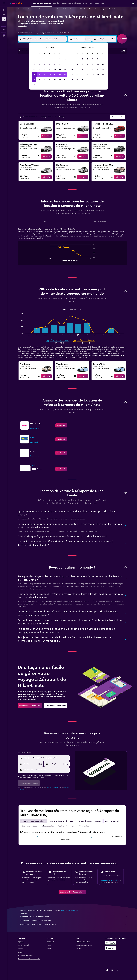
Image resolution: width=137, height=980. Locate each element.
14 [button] (55, 69)
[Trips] (4, 30)
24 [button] (34, 80)
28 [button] (55, 80)
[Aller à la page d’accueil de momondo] (15, 3)
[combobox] (26, 33)
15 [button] (60, 69)
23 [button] (65, 74)
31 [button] (34, 85)
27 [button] (50, 80)
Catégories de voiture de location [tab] (62, 821)
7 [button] (55, 64)
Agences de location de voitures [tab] (34, 821)
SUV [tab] (81, 310)
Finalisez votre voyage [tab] (66, 826)
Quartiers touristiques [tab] (30, 826)
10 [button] (34, 69)
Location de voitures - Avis (30, 840)
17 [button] (34, 74)
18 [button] (39, 74)
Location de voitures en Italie (34, 9)
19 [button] (44, 74)
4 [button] (39, 64)
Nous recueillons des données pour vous (73, 921)
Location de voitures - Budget (83, 837)
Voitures (20, 9)
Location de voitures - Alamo (31, 837)
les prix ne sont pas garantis (69, 911)
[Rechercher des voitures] (4, 19)
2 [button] (65, 59)
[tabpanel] (72, 249)
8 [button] (60, 64)
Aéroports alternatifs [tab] (113, 821)
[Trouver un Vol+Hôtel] (4, 23)
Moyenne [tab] (73, 310)
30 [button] (65, 80)
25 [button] (39, 80)
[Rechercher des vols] (4, 10)
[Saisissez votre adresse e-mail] (46, 770)
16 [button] (65, 69)
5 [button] (44, 64)
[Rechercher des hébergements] (4, 14)
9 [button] (65, 64)
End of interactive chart (49, 259)
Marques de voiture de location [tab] (90, 821)
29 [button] (60, 80)
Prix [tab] (45, 222)
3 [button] (34, 64)
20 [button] (50, 74)
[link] (46, 136)
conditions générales (52, 787)
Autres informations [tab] (100, 222)
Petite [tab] (64, 310)
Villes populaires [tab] (48, 826)
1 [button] (60, 59)
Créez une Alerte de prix (109, 880)
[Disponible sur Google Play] (111, 943)
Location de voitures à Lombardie (55, 9)
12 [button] (44, 69)
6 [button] (50, 64)
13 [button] (50, 69)
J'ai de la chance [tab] (85, 826)
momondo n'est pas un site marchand (73, 917)
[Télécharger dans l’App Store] (111, 948)
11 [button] (39, 69)
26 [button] (44, 80)
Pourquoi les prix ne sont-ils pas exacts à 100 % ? (73, 924)
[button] (4, 3)
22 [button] (60, 74)
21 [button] (55, 74)
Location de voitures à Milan (75, 9)
